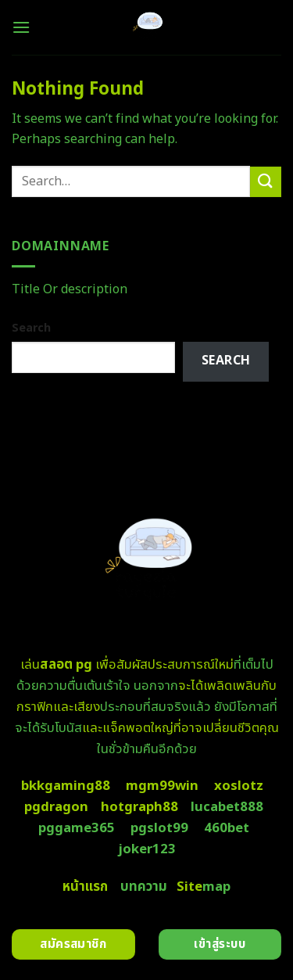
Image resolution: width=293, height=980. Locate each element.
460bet (227, 828)
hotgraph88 (139, 807)
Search (31, 328)
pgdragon (56, 807)
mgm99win (162, 786)
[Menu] (21, 27)
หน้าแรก (85, 887)
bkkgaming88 (66, 786)
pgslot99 (159, 828)
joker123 (147, 849)
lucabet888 (227, 807)
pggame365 (77, 828)
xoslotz (239, 786)
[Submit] (266, 182)
